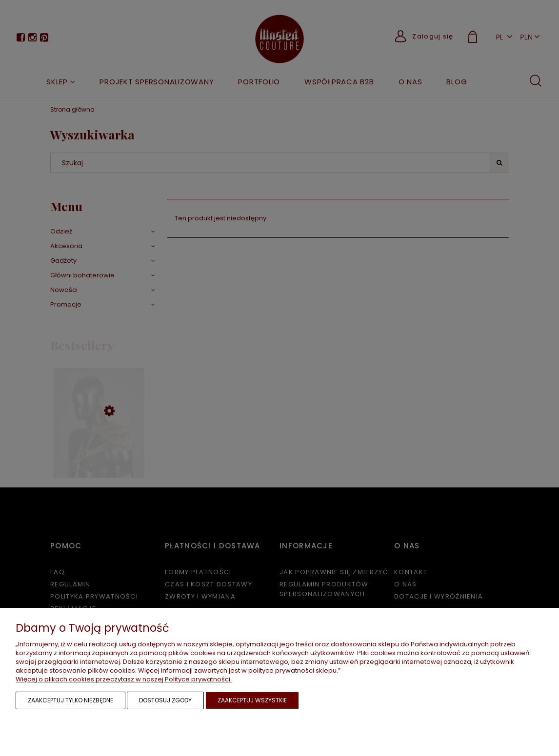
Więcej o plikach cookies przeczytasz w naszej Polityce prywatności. (124, 679)
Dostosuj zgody (165, 700)
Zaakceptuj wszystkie (252, 700)
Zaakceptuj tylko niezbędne (70, 700)
